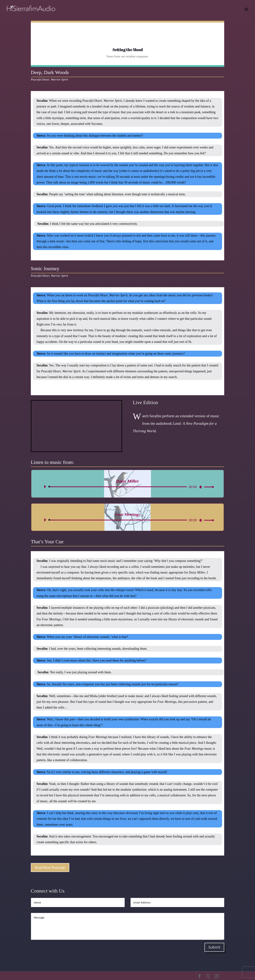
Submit (214, 947)
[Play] (45, 487)
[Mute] (201, 487)
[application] (127, 487)
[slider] (118, 487)
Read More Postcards (50, 868)
